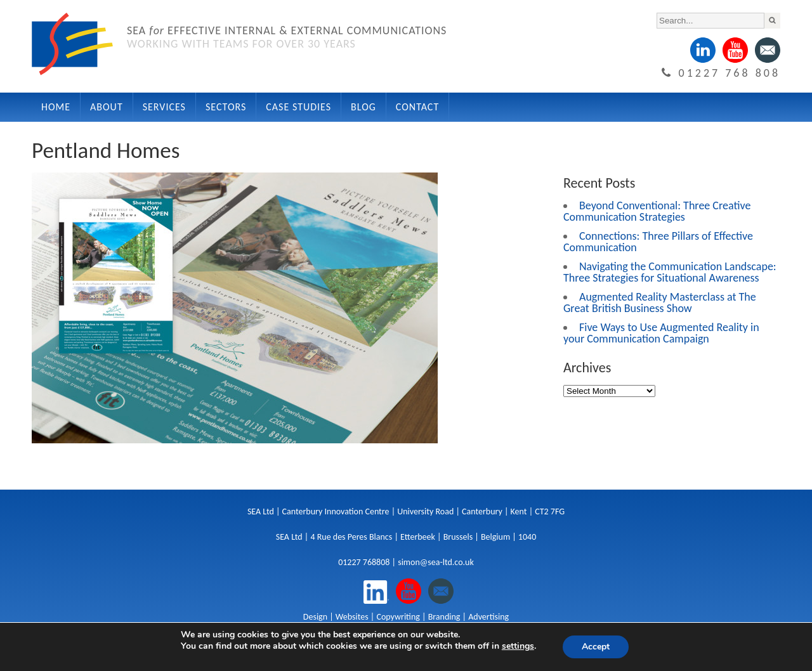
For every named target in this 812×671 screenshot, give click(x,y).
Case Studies (298, 107)
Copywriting (398, 617)
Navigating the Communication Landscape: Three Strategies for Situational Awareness (670, 272)
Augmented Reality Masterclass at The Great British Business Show (660, 303)
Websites (352, 617)
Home (56, 107)
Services (164, 107)
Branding (444, 617)
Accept (596, 647)
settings (518, 646)
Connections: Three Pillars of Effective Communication (658, 242)
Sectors (226, 107)
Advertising (488, 617)
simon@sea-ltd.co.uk (436, 562)
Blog (363, 107)
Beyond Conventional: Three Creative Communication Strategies (657, 211)
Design (315, 617)
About (107, 107)
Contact (417, 107)
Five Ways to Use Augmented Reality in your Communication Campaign (661, 333)
